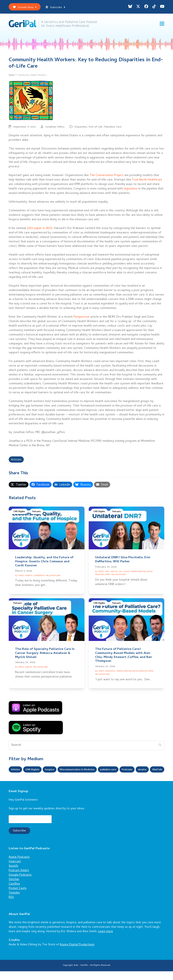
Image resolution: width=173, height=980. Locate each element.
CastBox (14, 893)
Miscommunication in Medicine (90, 771)
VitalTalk (34, 779)
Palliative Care (113, 129)
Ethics (126, 573)
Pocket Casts (18, 897)
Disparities (81, 129)
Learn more (105, 940)
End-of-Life (96, 129)
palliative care (127, 771)
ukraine (16, 779)
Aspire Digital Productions (77, 954)
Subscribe (55, 8)
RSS (11, 906)
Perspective (81, 319)
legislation (131, 190)
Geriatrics (110, 673)
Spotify (13, 875)
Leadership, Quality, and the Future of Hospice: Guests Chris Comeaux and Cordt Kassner (44, 563)
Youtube (14, 901)
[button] (162, 24)
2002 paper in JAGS (40, 230)
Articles (16, 461)
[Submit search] (160, 747)
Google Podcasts (20, 884)
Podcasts (37, 513)
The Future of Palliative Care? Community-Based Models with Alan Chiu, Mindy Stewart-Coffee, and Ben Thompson (124, 657)
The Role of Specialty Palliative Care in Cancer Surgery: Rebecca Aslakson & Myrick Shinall (45, 655)
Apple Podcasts (19, 866)
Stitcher (14, 888)
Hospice (29, 577)
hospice (57, 771)
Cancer (29, 669)
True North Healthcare (147, 181)
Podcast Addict (19, 879)
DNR (107, 573)
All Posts (19, 577)
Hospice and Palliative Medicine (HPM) (135, 673)
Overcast (15, 870)
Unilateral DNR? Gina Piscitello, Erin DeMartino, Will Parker (123, 561)
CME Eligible (19, 513)
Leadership (39, 577)
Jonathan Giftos (55, 129)
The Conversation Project (107, 177)
